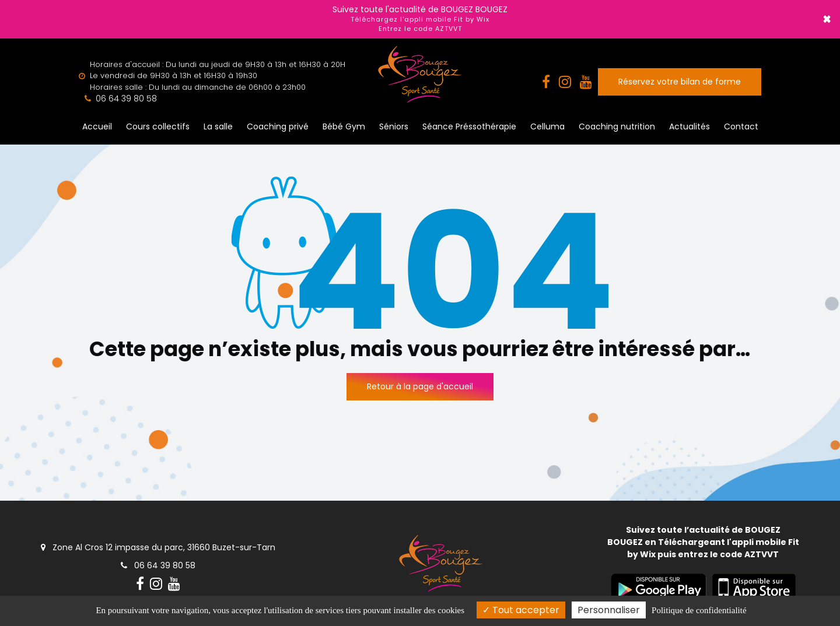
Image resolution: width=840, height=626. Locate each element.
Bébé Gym (344, 126)
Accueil (97, 126)
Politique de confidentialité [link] (699, 610)
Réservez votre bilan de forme (680, 82)
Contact (741, 126)
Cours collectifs (158, 126)
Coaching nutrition (617, 126)
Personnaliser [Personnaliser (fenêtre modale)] (609, 610)
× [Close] (827, 19)
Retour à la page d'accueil (420, 386)
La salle (218, 126)
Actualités (689, 126)
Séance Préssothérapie (469, 126)
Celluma (547, 126)
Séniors (394, 126)
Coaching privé (278, 126)
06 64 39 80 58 (158, 565)
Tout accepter (521, 610)
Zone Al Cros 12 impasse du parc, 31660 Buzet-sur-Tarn (158, 547)
